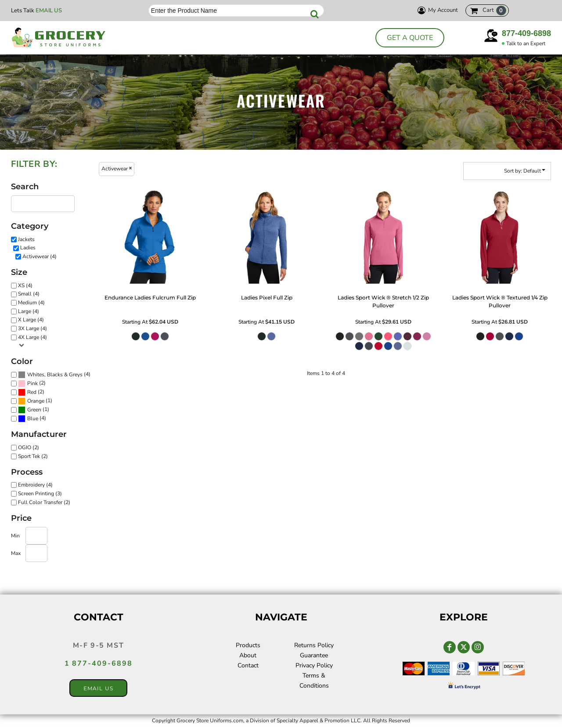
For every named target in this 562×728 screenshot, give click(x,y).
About (248, 655)
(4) (54, 375)
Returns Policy (314, 645)
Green (34, 410)
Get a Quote (410, 38)
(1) (35, 401)
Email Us (49, 11)
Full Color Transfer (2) (44, 502)
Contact (248, 665)
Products (248, 645)
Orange (36, 401)
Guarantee (314, 655)
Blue (33, 418)
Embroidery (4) (35, 485)
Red (32, 392)
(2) (32, 384)
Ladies (28, 248)
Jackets (26, 239)
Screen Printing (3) (40, 494)
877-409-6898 (526, 33)
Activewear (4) (40, 256)
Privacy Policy (314, 665)
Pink (32, 383)
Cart (494, 11)
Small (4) (29, 294)
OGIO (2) (29, 447)
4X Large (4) (32, 337)
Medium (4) (31, 303)
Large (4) (29, 311)
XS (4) (25, 285)
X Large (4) (31, 320)
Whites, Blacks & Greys (55, 375)
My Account (436, 10)
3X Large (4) (32, 328)
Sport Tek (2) (33, 456)
